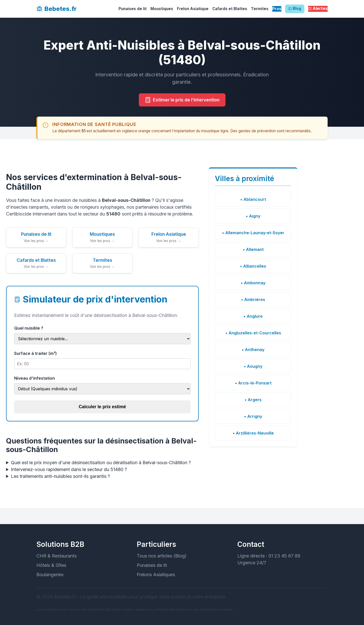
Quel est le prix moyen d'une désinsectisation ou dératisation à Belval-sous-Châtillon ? (101, 467)
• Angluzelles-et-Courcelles (253, 333)
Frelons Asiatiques (156, 575)
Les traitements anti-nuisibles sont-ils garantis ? (60, 481)
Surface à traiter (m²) (36, 353)
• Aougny (253, 366)
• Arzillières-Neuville (253, 433)
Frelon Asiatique (193, 9)
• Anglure (253, 316)
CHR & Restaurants (56, 556)
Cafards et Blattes (230, 9)
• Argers (253, 400)
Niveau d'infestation (35, 378)
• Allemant (253, 249)
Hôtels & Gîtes (51, 565)
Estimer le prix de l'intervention (182, 100)
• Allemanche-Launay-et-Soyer (253, 233)
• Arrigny (253, 416)
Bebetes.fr (56, 9)
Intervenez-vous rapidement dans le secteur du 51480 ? (69, 474)
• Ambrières (253, 299)
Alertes (318, 9)
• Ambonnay (253, 283)
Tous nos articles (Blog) (162, 556)
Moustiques (162, 9)
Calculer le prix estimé (103, 407)
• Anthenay (253, 350)
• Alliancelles (253, 266)
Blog (295, 9)
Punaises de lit (133, 9)
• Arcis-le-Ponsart (253, 383)
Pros (277, 9)
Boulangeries (50, 575)
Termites (260, 9)
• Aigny (253, 216)
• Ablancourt (253, 199)
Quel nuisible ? (29, 328)
